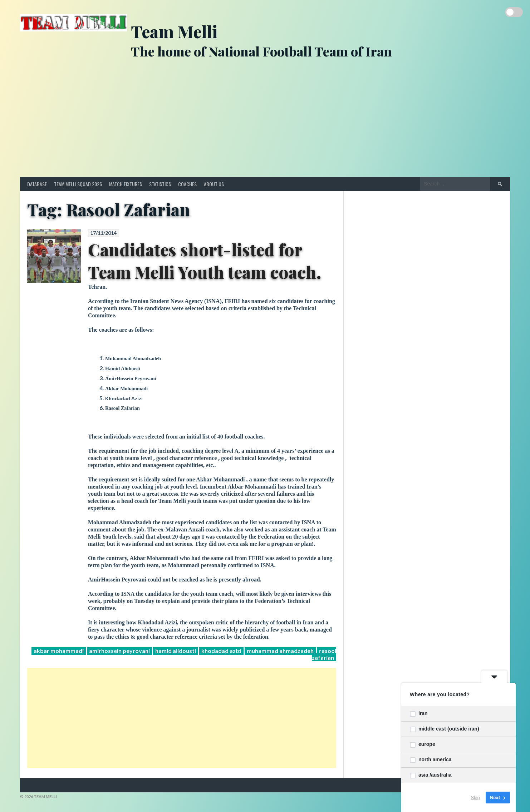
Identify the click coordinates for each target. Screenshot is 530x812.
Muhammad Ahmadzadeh (280, 651)
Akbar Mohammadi (59, 651)
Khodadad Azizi (221, 651)
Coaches (187, 184)
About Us (214, 184)
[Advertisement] (265, 123)
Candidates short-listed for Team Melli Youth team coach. (205, 261)
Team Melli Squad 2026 (78, 184)
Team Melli (174, 31)
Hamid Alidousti (176, 651)
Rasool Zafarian (324, 654)
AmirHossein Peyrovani (119, 651)
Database (37, 184)
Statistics (160, 184)
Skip (475, 798)
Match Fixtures (126, 184)
